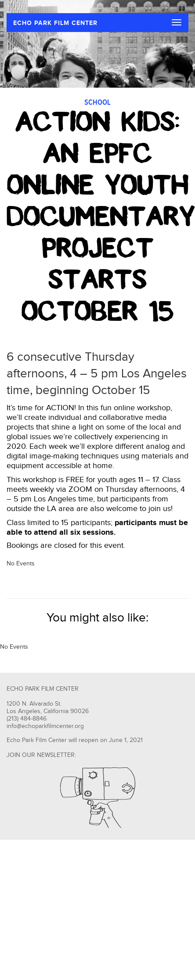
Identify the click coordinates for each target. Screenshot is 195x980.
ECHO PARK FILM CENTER (55, 23)
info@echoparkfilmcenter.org (45, 726)
